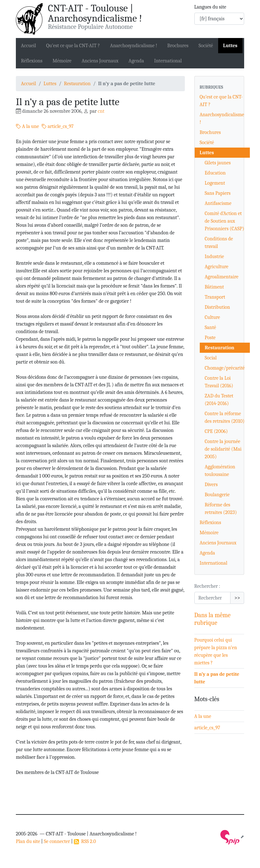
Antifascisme (218, 203)
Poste (210, 338)
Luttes (230, 46)
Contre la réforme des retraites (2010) (225, 417)
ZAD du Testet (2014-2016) (219, 400)
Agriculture (217, 267)
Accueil (29, 46)
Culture (212, 317)
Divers (211, 485)
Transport (215, 297)
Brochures (178, 46)
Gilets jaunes (218, 163)
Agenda (136, 61)
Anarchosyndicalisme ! (133, 46)
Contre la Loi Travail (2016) (219, 382)
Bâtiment (214, 287)
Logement (215, 183)
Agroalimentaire (222, 277)
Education (215, 173)
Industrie (214, 257)
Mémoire (62, 61)
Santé (211, 327)
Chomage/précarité (225, 368)
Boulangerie (217, 495)
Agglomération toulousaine (220, 471)
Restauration (77, 84)
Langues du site (210, 7)
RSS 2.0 (85, 841)
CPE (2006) (216, 431)
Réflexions (32, 61)
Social (211, 358)
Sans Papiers (218, 193)
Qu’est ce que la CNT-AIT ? (73, 46)
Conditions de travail (219, 243)
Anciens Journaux (100, 61)
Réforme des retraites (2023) (221, 509)
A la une (27, 126)
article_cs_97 (58, 126)
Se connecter (57, 841)
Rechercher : (207, 586)
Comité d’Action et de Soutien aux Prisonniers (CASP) (225, 221)
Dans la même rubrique (213, 619)
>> (237, 598)
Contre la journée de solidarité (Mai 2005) (223, 449)
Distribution (218, 307)
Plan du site (28, 841)
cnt (101, 111)
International (168, 61)
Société (206, 46)
